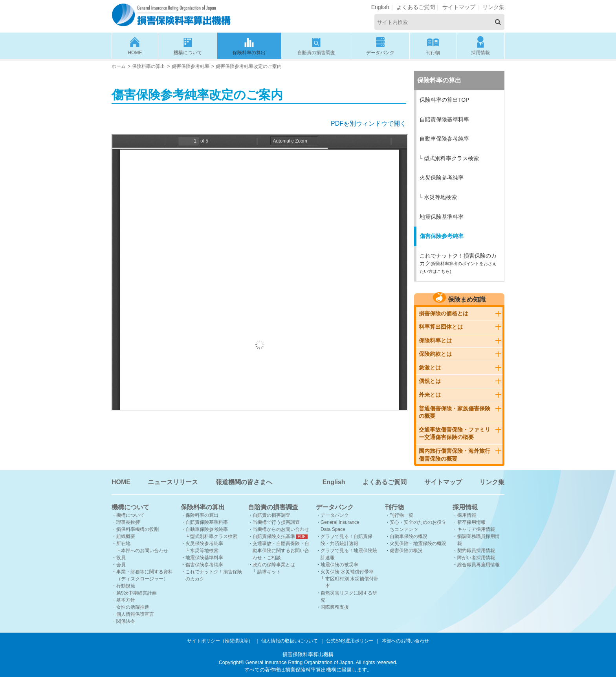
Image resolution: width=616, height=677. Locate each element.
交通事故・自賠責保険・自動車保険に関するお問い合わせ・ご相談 (281, 551)
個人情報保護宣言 (135, 614)
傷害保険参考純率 (191, 66)
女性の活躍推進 (133, 607)
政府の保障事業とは (274, 565)
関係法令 (126, 621)
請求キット (269, 572)
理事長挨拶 (128, 522)
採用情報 (480, 45)
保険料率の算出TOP (445, 100)
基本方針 (126, 600)
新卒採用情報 (471, 522)
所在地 (123, 543)
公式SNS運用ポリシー (350, 641)
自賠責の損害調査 (316, 45)
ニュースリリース (173, 482)
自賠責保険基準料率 (444, 119)
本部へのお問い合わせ (145, 551)
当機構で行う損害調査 (276, 522)
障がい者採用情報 (476, 558)
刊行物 (433, 45)
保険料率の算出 (249, 45)
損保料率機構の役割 (137, 529)
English (380, 7)
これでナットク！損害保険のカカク (458, 263)
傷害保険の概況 (406, 551)
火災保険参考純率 (442, 177)
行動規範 (126, 586)
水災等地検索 (440, 197)
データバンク (380, 45)
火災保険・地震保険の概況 (418, 543)
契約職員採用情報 (476, 551)
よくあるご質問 (416, 7)
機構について (188, 45)
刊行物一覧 (401, 515)
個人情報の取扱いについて (290, 641)
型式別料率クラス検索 (451, 158)
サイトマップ (459, 7)
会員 (121, 565)
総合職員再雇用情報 (478, 565)
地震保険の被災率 (339, 565)
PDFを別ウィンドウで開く (368, 124)
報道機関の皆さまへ (244, 482)
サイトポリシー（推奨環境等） (220, 641)
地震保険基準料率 (442, 217)
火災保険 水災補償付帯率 (347, 572)
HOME (135, 45)
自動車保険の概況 (409, 536)
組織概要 (126, 536)
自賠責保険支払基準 (274, 536)
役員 (121, 558)
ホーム (119, 66)
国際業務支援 (335, 607)
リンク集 (493, 7)
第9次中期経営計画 (137, 593)
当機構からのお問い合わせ (281, 529)
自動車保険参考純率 (444, 139)
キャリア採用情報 (476, 529)
